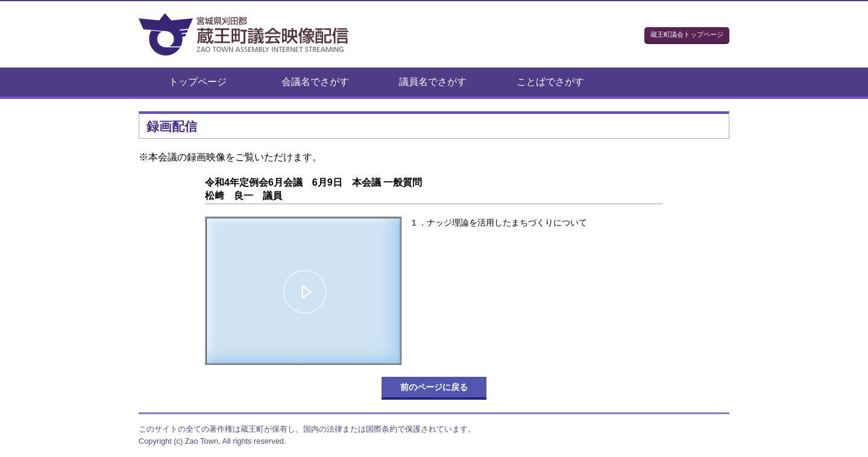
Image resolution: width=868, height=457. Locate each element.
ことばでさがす (550, 82)
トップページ (198, 82)
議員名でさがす (433, 82)
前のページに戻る (434, 387)
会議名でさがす (315, 82)
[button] (305, 292)
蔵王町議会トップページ (687, 34)
